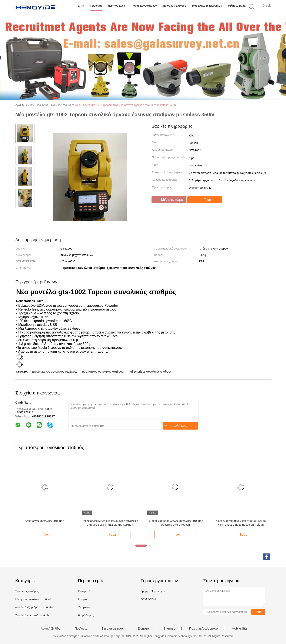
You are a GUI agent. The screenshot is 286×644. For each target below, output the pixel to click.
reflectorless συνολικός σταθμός (150, 372)
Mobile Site (240, 628)
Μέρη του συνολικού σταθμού (33, 599)
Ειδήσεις (144, 628)
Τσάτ (205, 200)
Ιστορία (82, 599)
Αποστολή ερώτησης (181, 426)
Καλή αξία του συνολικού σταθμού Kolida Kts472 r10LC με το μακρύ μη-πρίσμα (241, 523)
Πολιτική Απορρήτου (203, 628)
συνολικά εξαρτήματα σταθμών (34, 607)
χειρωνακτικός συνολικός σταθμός (54, 372)
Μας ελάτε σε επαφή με (207, 6)
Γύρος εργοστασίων (144, 6)
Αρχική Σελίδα (51, 628)
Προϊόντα (96, 6)
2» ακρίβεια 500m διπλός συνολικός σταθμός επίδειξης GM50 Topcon (175, 523)
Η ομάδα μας (86, 615)
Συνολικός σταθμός (27, 591)
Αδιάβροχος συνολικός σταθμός (44, 521)
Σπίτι (81, 6)
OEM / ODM (148, 599)
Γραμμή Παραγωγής (153, 591)
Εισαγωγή (84, 591)
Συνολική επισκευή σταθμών (33, 615)
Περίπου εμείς (117, 6)
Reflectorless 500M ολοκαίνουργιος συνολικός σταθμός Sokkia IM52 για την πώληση (110, 523)
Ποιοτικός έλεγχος (174, 6)
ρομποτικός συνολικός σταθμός (103, 372)
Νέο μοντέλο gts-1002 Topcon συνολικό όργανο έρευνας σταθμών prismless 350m (126, 105)
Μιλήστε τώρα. (237, 6)
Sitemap (169, 628)
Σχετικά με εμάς (113, 628)
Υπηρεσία (84, 607)
